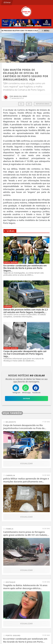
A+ (29, 104)
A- (21, 104)
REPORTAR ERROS (43, 104)
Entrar (7, 2)
